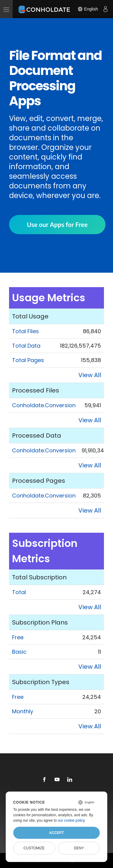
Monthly (23, 711)
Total (19, 592)
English (88, 9)
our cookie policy (71, 820)
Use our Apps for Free (57, 224)
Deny (79, 848)
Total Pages (28, 360)
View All (90, 375)
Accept (56, 833)
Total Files (25, 331)
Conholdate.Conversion (44, 405)
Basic (19, 652)
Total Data (26, 346)
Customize (34, 848)
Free (18, 637)
